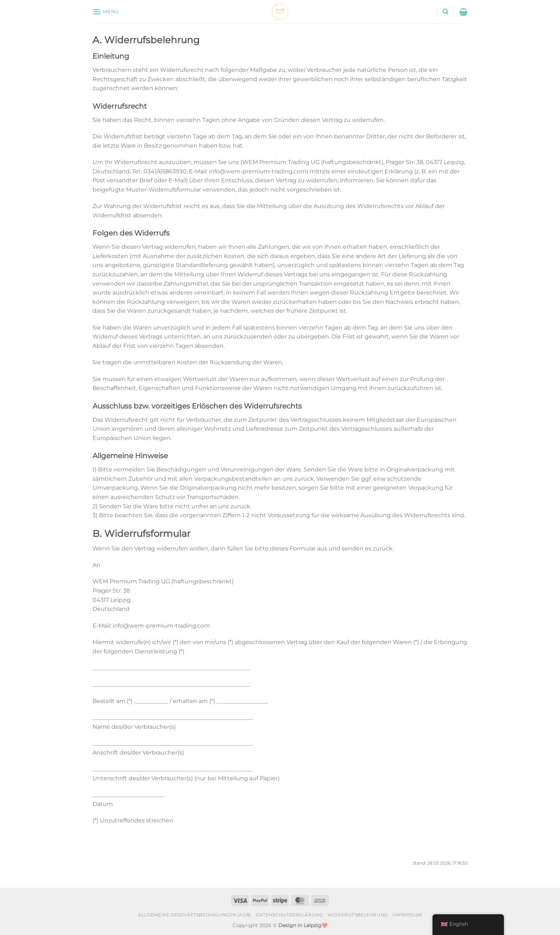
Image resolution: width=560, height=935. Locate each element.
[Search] (445, 12)
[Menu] (106, 12)
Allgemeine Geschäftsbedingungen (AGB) (195, 915)
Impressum (407, 915)
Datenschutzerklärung (289, 915)
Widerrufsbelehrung (358, 915)
